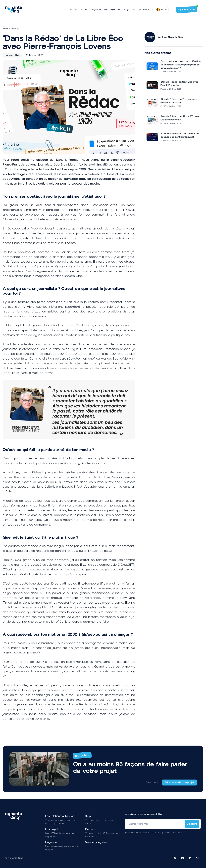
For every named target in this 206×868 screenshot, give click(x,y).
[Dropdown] (162, 10)
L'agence (96, 10)
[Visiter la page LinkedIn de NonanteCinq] (190, 858)
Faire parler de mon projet (179, 782)
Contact (90, 829)
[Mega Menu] (143, 10)
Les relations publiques (60, 816)
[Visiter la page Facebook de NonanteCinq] (175, 858)
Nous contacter (188, 9)
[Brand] (14, 10)
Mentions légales (96, 842)
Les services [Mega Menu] (78, 10)
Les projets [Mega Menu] (112, 10)
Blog (126, 10)
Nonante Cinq (12, 55)
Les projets (52, 829)
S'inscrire (192, 824)
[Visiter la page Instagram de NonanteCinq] (182, 858)
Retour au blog (11, 29)
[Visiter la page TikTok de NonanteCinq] (197, 858)
